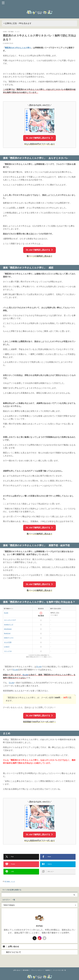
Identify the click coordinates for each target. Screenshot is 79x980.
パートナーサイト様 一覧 (59, 965)
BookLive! (7, 634)
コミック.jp (8, 651)
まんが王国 (8, 642)
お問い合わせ (17, 965)
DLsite (6, 613)
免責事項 (48, 965)
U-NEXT (7, 647)
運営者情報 (26, 965)
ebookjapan (8, 629)
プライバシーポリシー (37, 965)
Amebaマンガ (9, 625)
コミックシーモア (10, 620)
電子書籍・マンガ (10, 882)
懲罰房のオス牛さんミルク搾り (19, 48)
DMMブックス (9, 638)
